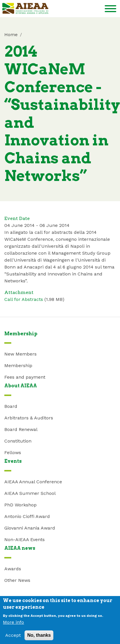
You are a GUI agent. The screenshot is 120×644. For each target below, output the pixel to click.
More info (13, 625)
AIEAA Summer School (30, 493)
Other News (17, 580)
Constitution (18, 441)
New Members (20, 354)
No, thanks (39, 638)
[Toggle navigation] (110, 10)
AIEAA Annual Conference (33, 482)
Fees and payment (25, 377)
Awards (13, 569)
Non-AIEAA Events (25, 540)
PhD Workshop (20, 505)
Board (11, 406)
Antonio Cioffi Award (27, 516)
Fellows (13, 453)
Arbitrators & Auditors (29, 418)
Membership (18, 366)
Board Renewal (21, 429)
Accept (13, 638)
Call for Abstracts (24, 299)
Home (11, 35)
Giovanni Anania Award (30, 528)
